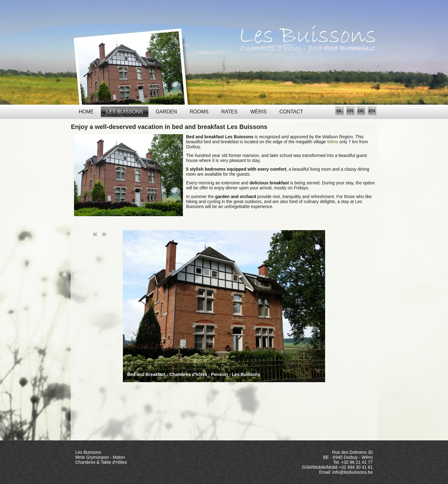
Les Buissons (125, 112)
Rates (229, 112)
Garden (166, 112)
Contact (291, 112)
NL (339, 111)
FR (350, 111)
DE (361, 111)
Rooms (199, 112)
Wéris (258, 112)
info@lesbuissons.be (353, 472)
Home (86, 112)
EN (372, 111)
